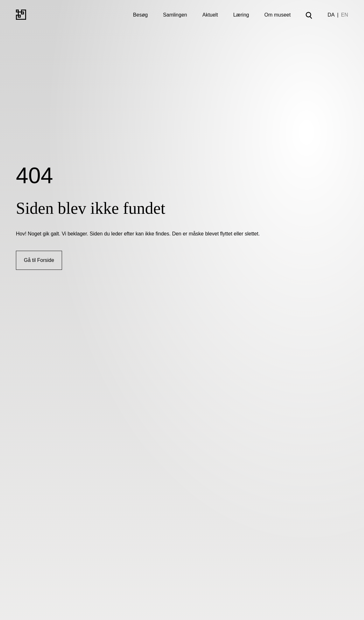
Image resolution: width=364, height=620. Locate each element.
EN (345, 15)
